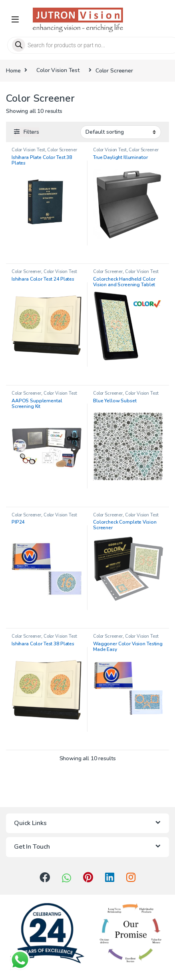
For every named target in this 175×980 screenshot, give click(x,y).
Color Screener (62, 150)
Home (13, 70)
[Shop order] (121, 132)
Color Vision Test (58, 70)
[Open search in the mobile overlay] (87, 45)
